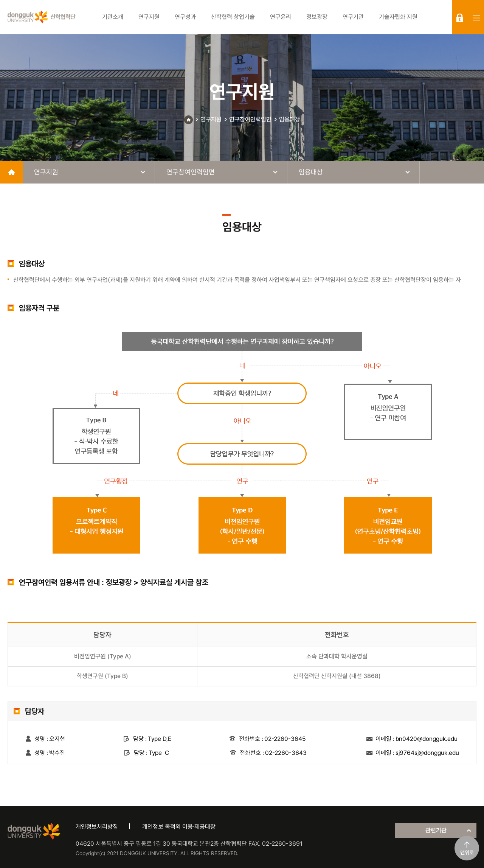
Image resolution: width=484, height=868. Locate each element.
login (460, 18)
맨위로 (467, 852)
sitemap (476, 18)
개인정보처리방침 (97, 827)
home (11, 172)
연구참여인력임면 (250, 119)
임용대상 (290, 119)
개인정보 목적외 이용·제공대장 (179, 827)
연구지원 (211, 119)
